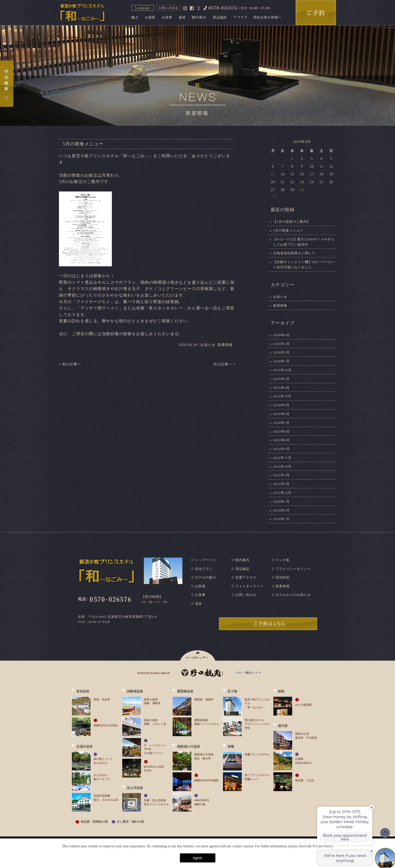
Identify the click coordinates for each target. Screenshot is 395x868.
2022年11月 (282, 458)
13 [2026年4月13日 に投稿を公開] (273, 174)
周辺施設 (242, 569)
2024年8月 (281, 405)
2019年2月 (281, 510)
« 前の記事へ (70, 364)
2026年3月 (281, 344)
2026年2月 (281, 352)
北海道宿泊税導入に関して (294, 253)
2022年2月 (281, 484)
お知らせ (208, 345)
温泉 (199, 604)
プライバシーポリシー (293, 569)
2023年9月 (281, 431)
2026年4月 (281, 335)
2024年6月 (281, 414)
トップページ (206, 560)
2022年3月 (281, 475)
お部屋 (200, 586)
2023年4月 (281, 449)
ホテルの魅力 (206, 577)
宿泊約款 (283, 577)
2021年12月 (282, 493)
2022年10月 (282, 467)
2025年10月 (282, 370)
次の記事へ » (224, 364)
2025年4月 (281, 388)
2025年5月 (281, 379)
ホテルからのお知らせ (293, 595)
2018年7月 (281, 519)
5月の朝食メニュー (288, 230)
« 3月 (273, 196)
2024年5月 (281, 423)
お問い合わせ (246, 595)
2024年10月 (282, 396)
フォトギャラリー (249, 586)
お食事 (200, 595)
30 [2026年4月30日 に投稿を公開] (302, 190)
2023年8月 (281, 440)
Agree (197, 858)
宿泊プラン (204, 569)
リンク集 (283, 560)
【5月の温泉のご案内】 (292, 222)
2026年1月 (281, 361)
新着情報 (225, 345)
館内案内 (242, 560)
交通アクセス (246, 577)
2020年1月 (281, 502)
